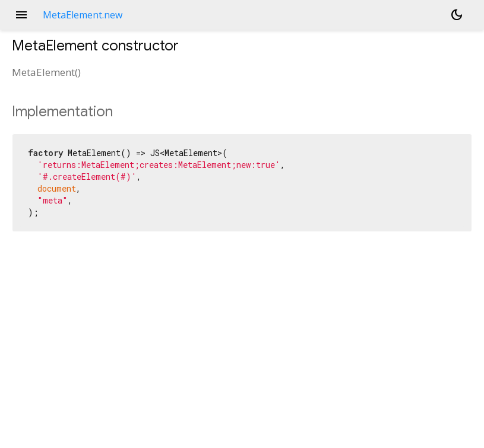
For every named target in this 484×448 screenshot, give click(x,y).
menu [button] (21, 15)
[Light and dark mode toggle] (457, 15)
